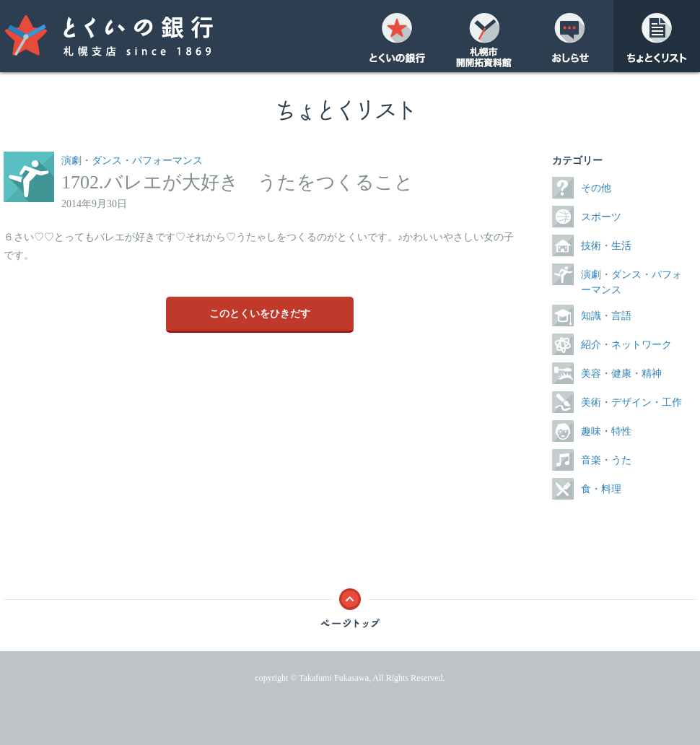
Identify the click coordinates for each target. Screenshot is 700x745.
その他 (596, 188)
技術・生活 (606, 246)
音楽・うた (606, 460)
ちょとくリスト (657, 36)
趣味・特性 (606, 431)
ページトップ (350, 604)
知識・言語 (606, 316)
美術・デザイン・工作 (631, 402)
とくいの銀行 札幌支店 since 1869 (137, 36)
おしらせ (570, 36)
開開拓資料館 (484, 36)
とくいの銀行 (397, 36)
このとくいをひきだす (260, 314)
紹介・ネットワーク (626, 345)
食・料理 (601, 489)
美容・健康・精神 (621, 374)
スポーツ (601, 217)
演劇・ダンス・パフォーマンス (132, 161)
